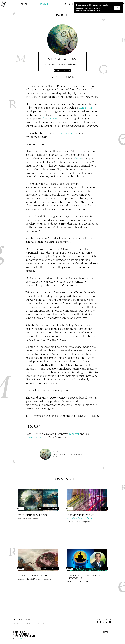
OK (117, 8)
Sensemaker (50, 119)
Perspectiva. (23, 638)
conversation (33, 438)
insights (45, 4)
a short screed (66, 133)
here (78, 159)
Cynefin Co (86, 108)
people (25, 4)
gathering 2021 (71, 4)
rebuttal (74, 434)
